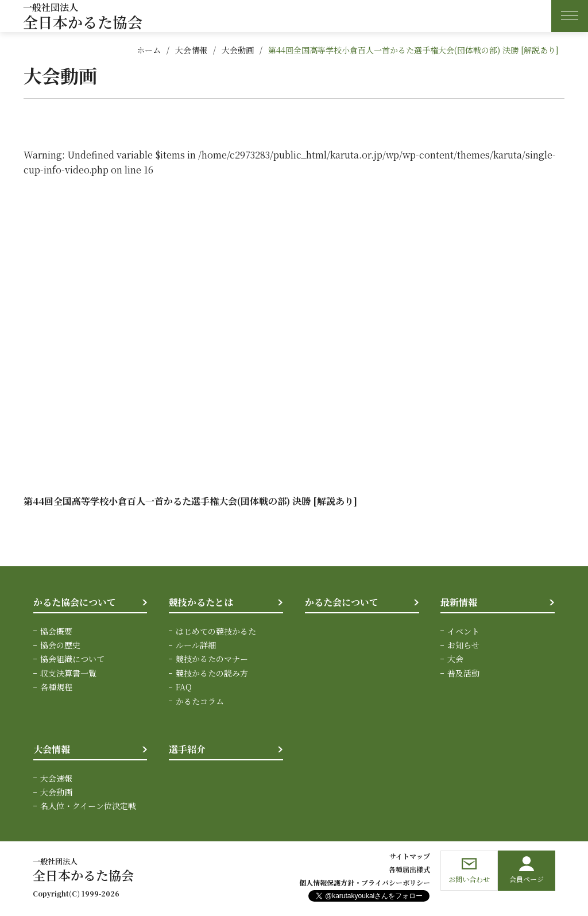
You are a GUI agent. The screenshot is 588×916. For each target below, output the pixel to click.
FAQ (184, 687)
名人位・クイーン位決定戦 (88, 806)
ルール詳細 (196, 645)
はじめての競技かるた (216, 631)
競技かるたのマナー (212, 659)
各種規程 (56, 687)
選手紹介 (187, 749)
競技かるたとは (201, 602)
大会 (455, 659)
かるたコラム (200, 701)
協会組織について (72, 659)
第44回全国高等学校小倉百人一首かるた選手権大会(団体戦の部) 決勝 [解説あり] (413, 50)
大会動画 (238, 50)
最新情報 (459, 602)
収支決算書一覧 (68, 673)
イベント (463, 631)
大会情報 (191, 50)
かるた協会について (75, 602)
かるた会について (342, 602)
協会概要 (56, 631)
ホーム (149, 50)
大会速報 (56, 778)
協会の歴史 (60, 645)
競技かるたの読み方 (212, 673)
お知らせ (463, 645)
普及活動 (463, 673)
